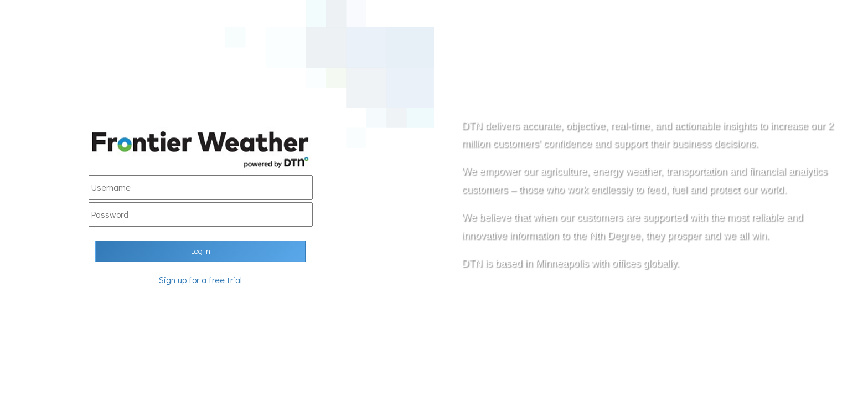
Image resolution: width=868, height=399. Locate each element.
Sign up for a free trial (200, 280)
